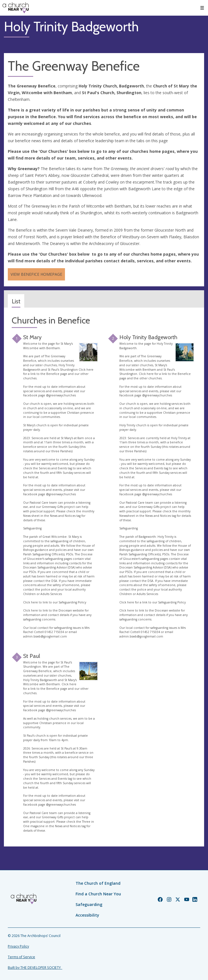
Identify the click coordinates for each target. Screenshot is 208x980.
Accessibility (87, 915)
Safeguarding (89, 904)
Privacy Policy (18, 946)
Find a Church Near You (98, 894)
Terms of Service (21, 957)
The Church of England (98, 883)
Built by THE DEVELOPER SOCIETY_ (35, 968)
